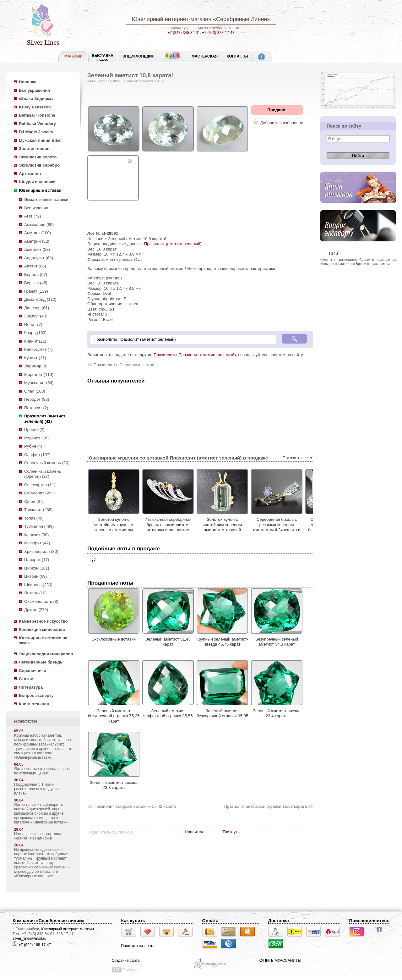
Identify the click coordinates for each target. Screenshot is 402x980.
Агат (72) (33, 216)
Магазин (95, 81)
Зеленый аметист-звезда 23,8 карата (114, 782)
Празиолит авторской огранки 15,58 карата (266, 806)
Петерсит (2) (36, 408)
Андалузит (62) (39, 258)
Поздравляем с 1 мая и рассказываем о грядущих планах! (37, 789)
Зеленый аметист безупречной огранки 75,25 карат (114, 713)
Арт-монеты (31, 174)
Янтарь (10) (35, 593)
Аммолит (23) (37, 249)
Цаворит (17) (37, 560)
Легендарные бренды (41, 662)
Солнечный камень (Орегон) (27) (43, 474)
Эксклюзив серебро (39, 165)
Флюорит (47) (37, 543)
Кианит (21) (35, 341)
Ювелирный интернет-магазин (171, 19)
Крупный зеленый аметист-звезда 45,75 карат (222, 639)
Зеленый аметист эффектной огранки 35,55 (168, 711)
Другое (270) (36, 610)
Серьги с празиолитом (378, 260)
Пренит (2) (34, 429)
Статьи (26, 679)
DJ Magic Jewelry (36, 132)
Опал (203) (35, 391)
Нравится (194, 832)
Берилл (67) (36, 275)
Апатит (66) (35, 266)
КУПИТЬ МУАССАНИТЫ (280, 961)
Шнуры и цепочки (37, 182)
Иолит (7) (33, 325)
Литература (31, 687)
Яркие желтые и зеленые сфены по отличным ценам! (42, 771)
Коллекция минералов (42, 629)
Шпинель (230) (38, 585)
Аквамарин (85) (39, 225)
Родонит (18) (36, 438)
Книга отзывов (34, 704)
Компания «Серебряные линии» (49, 921)
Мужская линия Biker (40, 140)
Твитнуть (231, 832)
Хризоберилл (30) (41, 551)
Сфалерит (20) (38, 493)
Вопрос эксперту (36, 695)
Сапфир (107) (37, 455)
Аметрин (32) (37, 241)
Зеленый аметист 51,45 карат (168, 639)
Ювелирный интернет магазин (67, 929)
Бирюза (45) (36, 283)
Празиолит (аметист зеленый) (173, 244)
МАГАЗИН (73, 56)
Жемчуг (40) (36, 316)
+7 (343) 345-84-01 (184, 33)
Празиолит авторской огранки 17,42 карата (135, 806)
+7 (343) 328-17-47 (218, 33)
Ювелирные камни (122, 81)
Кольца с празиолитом (338, 264)
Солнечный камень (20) (47, 463)
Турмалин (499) (39, 526)
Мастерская (205, 56)
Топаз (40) (34, 518)
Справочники (33, 671)
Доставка (279, 921)
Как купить (133, 921)
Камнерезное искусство (43, 621)
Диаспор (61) (37, 308)
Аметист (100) (38, 233)
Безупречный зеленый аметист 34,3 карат (277, 639)
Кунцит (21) (35, 358)
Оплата (210, 921)
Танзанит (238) (38, 510)
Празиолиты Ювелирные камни (124, 365)
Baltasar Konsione (37, 115)
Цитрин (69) (35, 576)
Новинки (28, 82)
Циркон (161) (37, 568)
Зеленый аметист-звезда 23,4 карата (277, 711)
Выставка (103, 57)
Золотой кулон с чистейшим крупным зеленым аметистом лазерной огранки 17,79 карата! (130, 530)
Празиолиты (153, 81)
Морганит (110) (39, 374)
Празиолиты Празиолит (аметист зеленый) (195, 355)
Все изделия (36, 208)
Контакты (237, 56)
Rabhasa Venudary (37, 124)
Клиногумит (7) (38, 349)
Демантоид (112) (40, 299)
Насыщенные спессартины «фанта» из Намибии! (37, 836)
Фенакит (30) (36, 535)
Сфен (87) (34, 501)
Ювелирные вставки (40, 190)
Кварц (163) (35, 333)
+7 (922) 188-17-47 (32, 945)
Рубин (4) (33, 446)
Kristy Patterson (35, 107)
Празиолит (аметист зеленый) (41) (45, 419)
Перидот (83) (37, 399)
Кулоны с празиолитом (339, 260)
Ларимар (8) (36, 366)
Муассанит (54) (39, 383)
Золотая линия (34, 149)
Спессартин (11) (40, 485)
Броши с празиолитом (373, 264)
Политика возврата (138, 946)
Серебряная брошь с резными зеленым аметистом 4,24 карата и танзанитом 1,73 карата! (293, 527)
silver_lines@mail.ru (30, 939)
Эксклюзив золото (38, 157)
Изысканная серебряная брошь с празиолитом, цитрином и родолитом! (185, 525)
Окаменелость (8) (41, 601)
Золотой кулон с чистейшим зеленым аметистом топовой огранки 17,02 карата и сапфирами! (239, 530)
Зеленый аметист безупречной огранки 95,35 (223, 711)
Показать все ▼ (298, 458)
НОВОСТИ (26, 722)
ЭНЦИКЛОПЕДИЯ (139, 56)
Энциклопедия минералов (46, 654)
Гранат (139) (36, 291)
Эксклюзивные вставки (46, 199)
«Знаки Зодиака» (36, 99)
